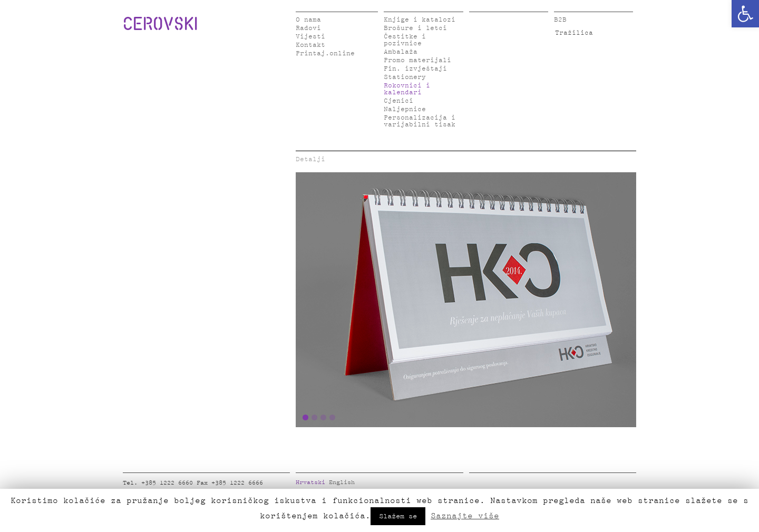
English (342, 482)
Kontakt (310, 45)
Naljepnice (405, 109)
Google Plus (555, 485)
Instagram (523, 485)
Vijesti (310, 37)
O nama (308, 20)
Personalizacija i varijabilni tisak (420, 121)
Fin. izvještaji (415, 69)
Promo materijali (417, 60)
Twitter (492, 485)
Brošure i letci (415, 28)
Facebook (476, 485)
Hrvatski (310, 482)
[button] (745, 14)
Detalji (310, 159)
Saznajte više (465, 516)
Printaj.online (325, 53)
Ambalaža (401, 52)
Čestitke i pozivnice (405, 40)
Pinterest (539, 485)
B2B (560, 20)
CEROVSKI (160, 23)
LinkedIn (508, 485)
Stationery (405, 77)
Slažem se (398, 516)
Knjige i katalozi (420, 20)
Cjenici (398, 101)
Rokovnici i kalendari (407, 89)
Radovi (308, 28)
